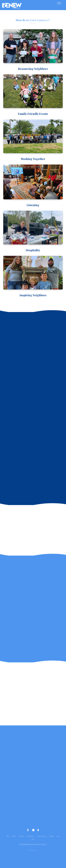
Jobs (33, 839)
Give (58, 836)
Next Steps (31, 836)
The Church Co (33, 850)
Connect (22, 836)
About (14, 836)
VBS (8, 836)
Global (51, 836)
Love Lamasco (42, 836)
